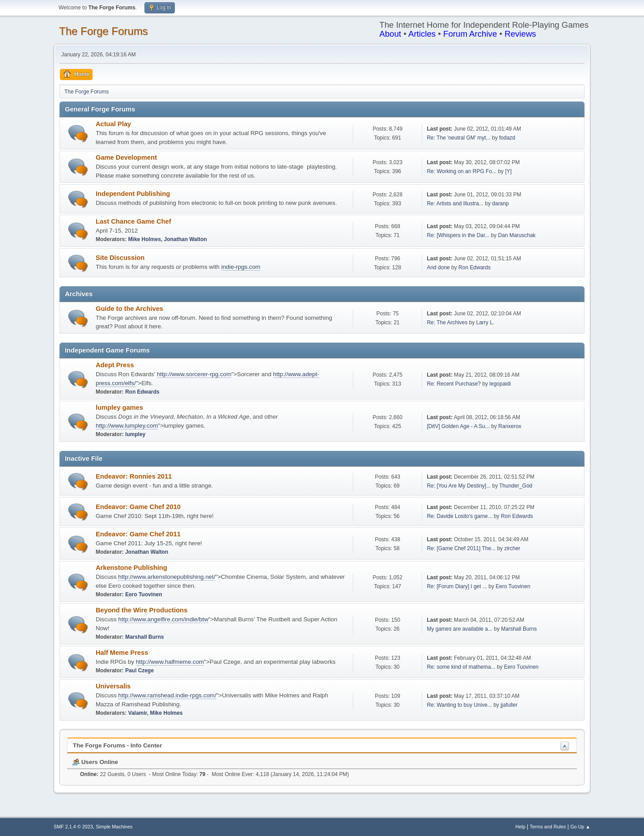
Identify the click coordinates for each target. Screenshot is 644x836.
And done (438, 267)
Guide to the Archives (129, 309)
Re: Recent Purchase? (454, 384)
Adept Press (115, 365)
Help (521, 827)
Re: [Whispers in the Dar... (458, 235)
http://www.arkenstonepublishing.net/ (167, 577)
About (390, 34)
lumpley (135, 434)
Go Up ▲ (580, 827)
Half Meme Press (122, 653)
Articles (422, 34)
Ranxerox (510, 426)
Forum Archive (470, 34)
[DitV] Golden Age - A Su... (458, 426)
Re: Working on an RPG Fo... (462, 171)
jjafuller (509, 705)
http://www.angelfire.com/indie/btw (163, 619)
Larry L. (485, 323)
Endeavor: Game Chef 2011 (138, 534)
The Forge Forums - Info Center (117, 745)
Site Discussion (120, 258)
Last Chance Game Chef (133, 221)
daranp (500, 204)
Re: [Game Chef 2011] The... (461, 548)
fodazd (507, 138)
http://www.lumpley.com (127, 426)
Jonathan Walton (186, 239)
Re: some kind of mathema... (461, 667)
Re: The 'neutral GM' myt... (458, 138)
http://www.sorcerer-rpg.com (194, 374)
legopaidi (500, 384)
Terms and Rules (548, 827)
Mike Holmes (145, 239)
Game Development (126, 157)
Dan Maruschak (517, 235)
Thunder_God (516, 486)
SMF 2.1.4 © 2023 (73, 827)
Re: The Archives (447, 323)
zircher (512, 548)
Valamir (138, 713)
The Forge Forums (104, 31)
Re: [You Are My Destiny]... (459, 486)
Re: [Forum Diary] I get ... (457, 586)
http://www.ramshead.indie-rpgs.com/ (167, 695)
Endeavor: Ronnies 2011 (134, 476)
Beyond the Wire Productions (142, 610)
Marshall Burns (145, 637)
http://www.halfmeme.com (170, 662)
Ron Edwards (475, 267)
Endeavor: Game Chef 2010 (138, 507)
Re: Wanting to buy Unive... (459, 705)
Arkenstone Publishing (131, 568)
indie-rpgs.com (241, 267)
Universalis (113, 686)
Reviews (520, 34)
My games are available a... (460, 629)
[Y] (508, 171)
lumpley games (119, 407)
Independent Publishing (133, 194)
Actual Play (113, 124)
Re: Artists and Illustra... (455, 204)
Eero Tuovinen (144, 594)
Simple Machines (114, 827)
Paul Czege (140, 670)
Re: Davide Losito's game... (459, 516)
